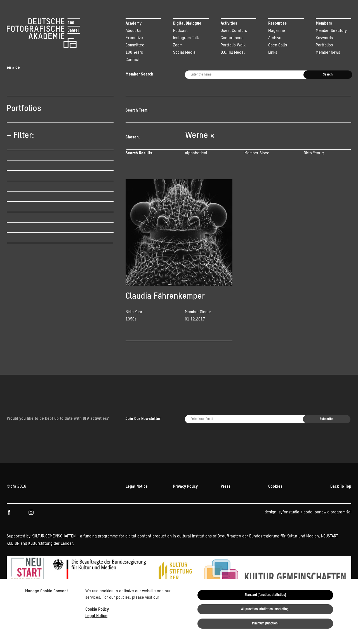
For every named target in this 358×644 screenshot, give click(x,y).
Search (328, 75)
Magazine (277, 31)
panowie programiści (333, 542)
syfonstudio (289, 542)
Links (273, 52)
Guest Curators (234, 31)
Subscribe (327, 466)
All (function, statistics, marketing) (265, 609)
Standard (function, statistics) (265, 595)
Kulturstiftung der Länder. (51, 574)
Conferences (232, 38)
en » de (13, 68)
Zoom (178, 45)
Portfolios (324, 45)
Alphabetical (196, 153)
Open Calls (278, 45)
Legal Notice (96, 616)
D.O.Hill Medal (233, 52)
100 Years (134, 52)
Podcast (180, 31)
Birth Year (312, 153)
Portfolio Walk (233, 45)
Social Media (184, 52)
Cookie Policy (97, 609)
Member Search (139, 74)
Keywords (324, 38)
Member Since (257, 153)
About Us (133, 31)
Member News (328, 52)
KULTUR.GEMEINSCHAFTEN (54, 566)
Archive (275, 38)
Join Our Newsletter (143, 465)
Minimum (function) (265, 624)
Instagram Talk (186, 38)
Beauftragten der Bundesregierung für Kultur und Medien (268, 566)
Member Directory (331, 31)
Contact (133, 60)
